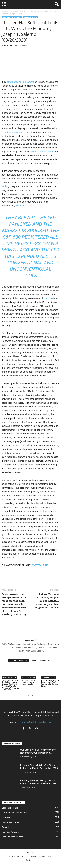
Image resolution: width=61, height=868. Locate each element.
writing (5, 186)
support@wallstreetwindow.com (36, 722)
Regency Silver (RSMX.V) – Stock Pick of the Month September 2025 (39, 767)
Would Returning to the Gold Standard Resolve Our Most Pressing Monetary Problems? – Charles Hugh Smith (10, 685)
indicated (49, 298)
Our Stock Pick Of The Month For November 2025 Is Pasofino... (38, 751)
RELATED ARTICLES (19, 660)
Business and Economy (12, 17)
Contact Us (31, 860)
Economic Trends (9, 677)
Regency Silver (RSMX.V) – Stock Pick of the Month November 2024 (39, 782)
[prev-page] (29, 695)
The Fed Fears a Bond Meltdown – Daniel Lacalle (29, 682)
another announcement (42, 152)
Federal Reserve (15, 11)
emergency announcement (20, 82)
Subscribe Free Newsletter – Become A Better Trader (30, 856)
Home (4, 11)
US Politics (7, 817)
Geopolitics (7, 827)
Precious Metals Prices (12, 837)
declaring (20, 206)
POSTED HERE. (40, 565)
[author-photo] (31, 629)
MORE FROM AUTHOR (41, 660)
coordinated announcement (15, 132)
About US (31, 852)
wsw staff (8, 45)
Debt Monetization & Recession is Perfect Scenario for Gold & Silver (50, 683)
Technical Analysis (10, 832)
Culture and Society (11, 822)
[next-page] (33, 695)
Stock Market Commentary (14, 813)
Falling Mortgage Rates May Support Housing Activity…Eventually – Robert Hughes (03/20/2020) (47, 601)
